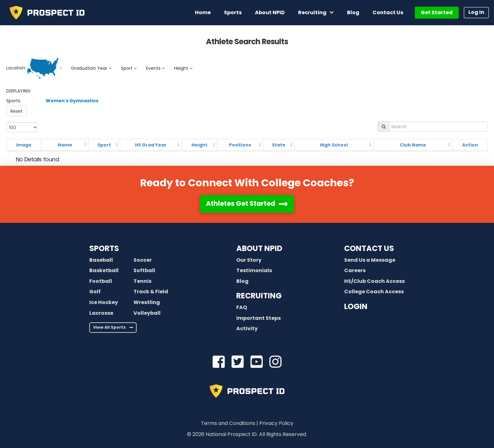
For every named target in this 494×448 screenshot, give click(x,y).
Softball (144, 270)
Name (65, 145)
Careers (355, 270)
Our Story (249, 260)
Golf (95, 292)
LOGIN (356, 306)
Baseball (101, 260)
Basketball (104, 270)
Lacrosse (101, 313)
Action (470, 145)
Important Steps (259, 318)
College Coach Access (374, 292)
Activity (247, 329)
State (279, 145)
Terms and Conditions (228, 423)
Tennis (142, 281)
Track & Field (151, 292)
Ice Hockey (104, 302)
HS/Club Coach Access (374, 281)
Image (24, 145)
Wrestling (147, 302)
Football (101, 281)
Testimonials (254, 270)
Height (200, 145)
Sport (104, 145)
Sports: (14, 101)
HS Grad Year (151, 145)
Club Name (413, 145)
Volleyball (147, 313)
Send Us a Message (370, 260)
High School (334, 145)
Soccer (143, 260)
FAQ (242, 307)
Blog (242, 281)
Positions (240, 145)
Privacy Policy (276, 423)
